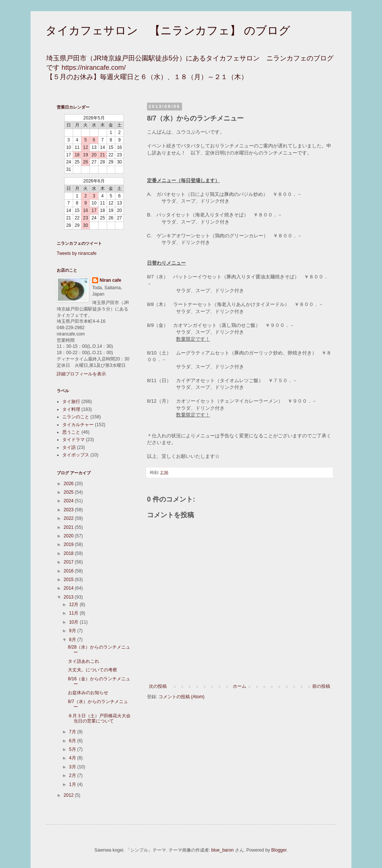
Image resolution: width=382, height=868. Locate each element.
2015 (69, 580)
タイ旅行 (71, 402)
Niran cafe (110, 280)
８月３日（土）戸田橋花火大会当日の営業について (99, 718)
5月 (73, 749)
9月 (73, 631)
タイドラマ (73, 440)
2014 (69, 588)
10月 (74, 622)
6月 (73, 741)
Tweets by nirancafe (77, 253)
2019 (69, 544)
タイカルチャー (78, 425)
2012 (69, 795)
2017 (69, 562)
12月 (74, 605)
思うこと (71, 432)
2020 (69, 536)
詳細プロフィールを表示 (81, 374)
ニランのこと (76, 417)
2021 (69, 527)
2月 (73, 775)
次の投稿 (158, 686)
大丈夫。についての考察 (93, 670)
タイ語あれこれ (84, 661)
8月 (73, 640)
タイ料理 (71, 409)
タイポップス (76, 455)
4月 (73, 758)
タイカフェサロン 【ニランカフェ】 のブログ (168, 30)
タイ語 (69, 447)
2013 (69, 597)
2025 (69, 492)
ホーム (239, 686)
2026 (69, 484)
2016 (69, 571)
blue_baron (222, 850)
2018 (69, 553)
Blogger (279, 850)
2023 (69, 510)
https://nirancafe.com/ (94, 68)
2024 (69, 501)
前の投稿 (321, 686)
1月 (73, 784)
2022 (69, 518)
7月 (73, 732)
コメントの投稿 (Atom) (181, 697)
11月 (74, 613)
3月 (73, 767)
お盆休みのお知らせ (88, 693)
